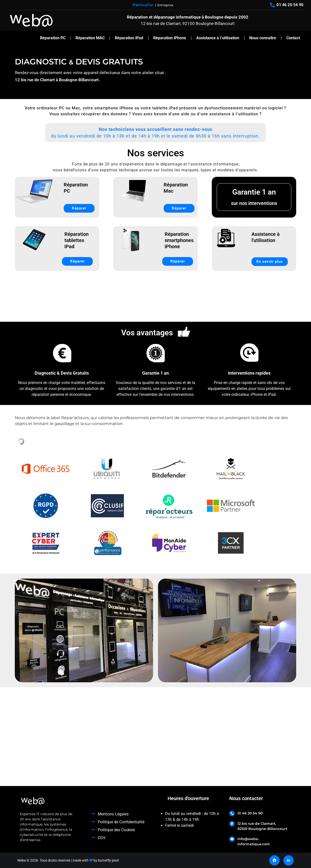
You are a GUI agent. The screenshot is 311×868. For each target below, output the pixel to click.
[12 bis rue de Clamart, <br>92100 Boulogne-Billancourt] (232, 824)
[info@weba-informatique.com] (232, 839)
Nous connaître (263, 38)
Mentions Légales (113, 814)
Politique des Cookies (116, 830)
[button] (155, 133)
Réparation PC (53, 38)
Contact (293, 38)
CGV (102, 838)
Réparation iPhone (170, 38)
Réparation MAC (90, 38)
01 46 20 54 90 (250, 813)
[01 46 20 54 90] (232, 813)
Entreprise (165, 5)
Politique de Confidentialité (121, 822)
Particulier (143, 5)
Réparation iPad (129, 38)
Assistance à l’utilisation (218, 38)
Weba (22, 860)
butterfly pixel (108, 860)
